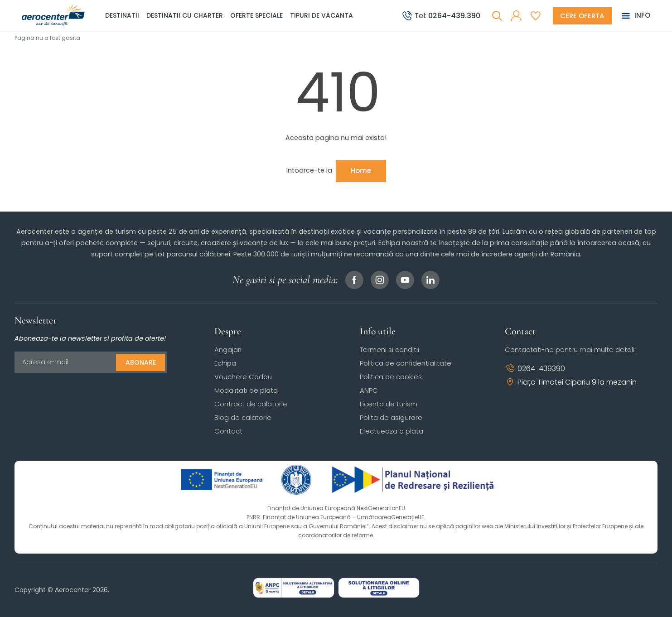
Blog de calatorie (243, 417)
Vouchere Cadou (243, 377)
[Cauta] (497, 16)
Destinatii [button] (122, 15)
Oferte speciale (256, 15)
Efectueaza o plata (392, 431)
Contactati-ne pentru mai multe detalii (570, 349)
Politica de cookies (391, 377)
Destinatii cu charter (185, 15)
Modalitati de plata (246, 390)
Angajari (228, 349)
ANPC (369, 390)
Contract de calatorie (251, 404)
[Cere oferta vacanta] (582, 16)
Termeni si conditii (389, 349)
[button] (516, 16)
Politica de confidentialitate (406, 363)
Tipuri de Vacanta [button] (321, 15)
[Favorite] (535, 16)
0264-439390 (535, 369)
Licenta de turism (389, 404)
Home (361, 171)
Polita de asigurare (391, 417)
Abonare (141, 362)
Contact (228, 431)
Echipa (225, 363)
